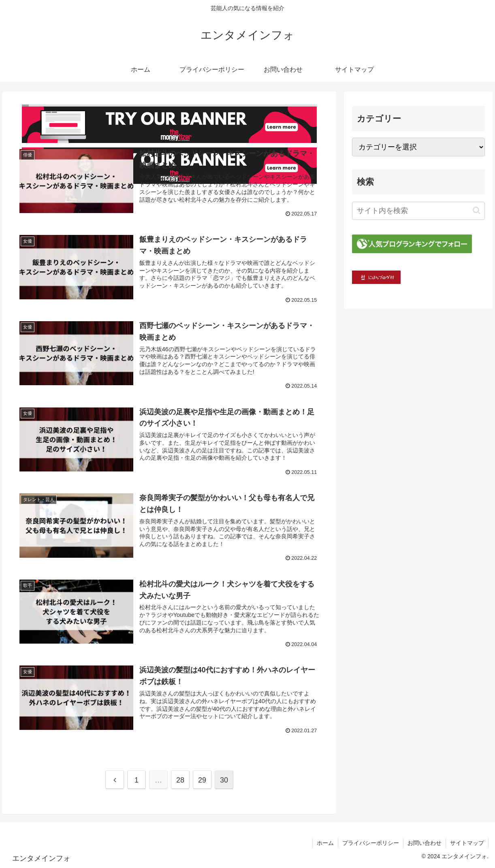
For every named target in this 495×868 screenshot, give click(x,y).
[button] (477, 210)
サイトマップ (467, 843)
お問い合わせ (425, 843)
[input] (418, 211)
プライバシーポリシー (371, 843)
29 (202, 780)
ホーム (325, 843)
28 (180, 780)
